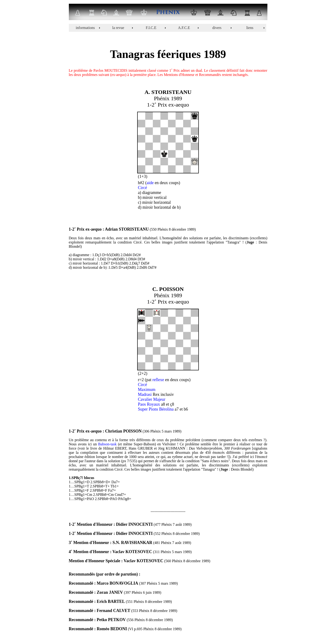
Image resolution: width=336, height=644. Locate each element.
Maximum (147, 390)
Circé (142, 188)
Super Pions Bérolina (156, 409)
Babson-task (107, 444)
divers (217, 28)
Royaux (154, 404)
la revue (118, 28)
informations (85, 28)
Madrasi (145, 394)
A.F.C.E (184, 28)
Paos (142, 404)
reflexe (158, 380)
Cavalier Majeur (152, 399)
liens (250, 28)
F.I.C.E (151, 28)
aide (150, 183)
